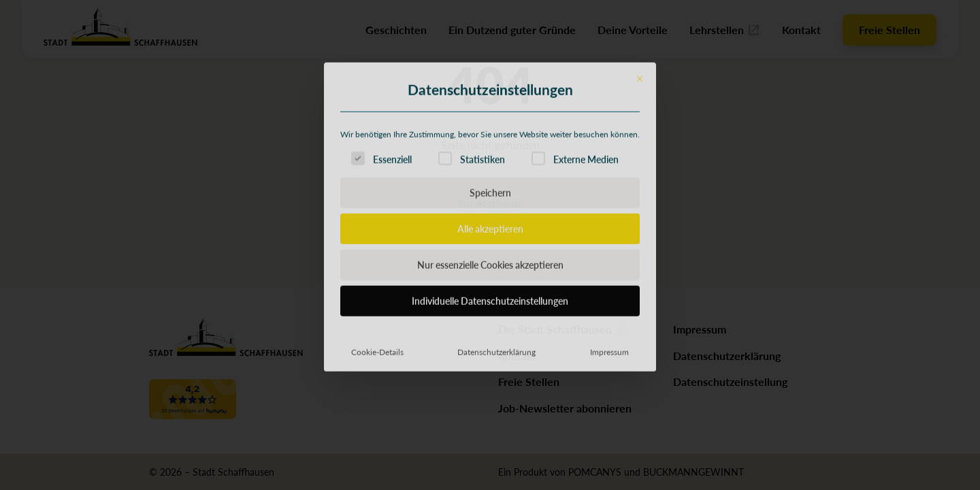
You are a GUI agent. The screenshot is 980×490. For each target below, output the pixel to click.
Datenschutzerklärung (496, 441)
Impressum (609, 441)
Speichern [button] (490, 282)
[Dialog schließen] (640, 168)
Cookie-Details (377, 441)
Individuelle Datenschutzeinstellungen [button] (490, 390)
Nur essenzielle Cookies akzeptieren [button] (490, 354)
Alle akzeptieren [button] (490, 318)
